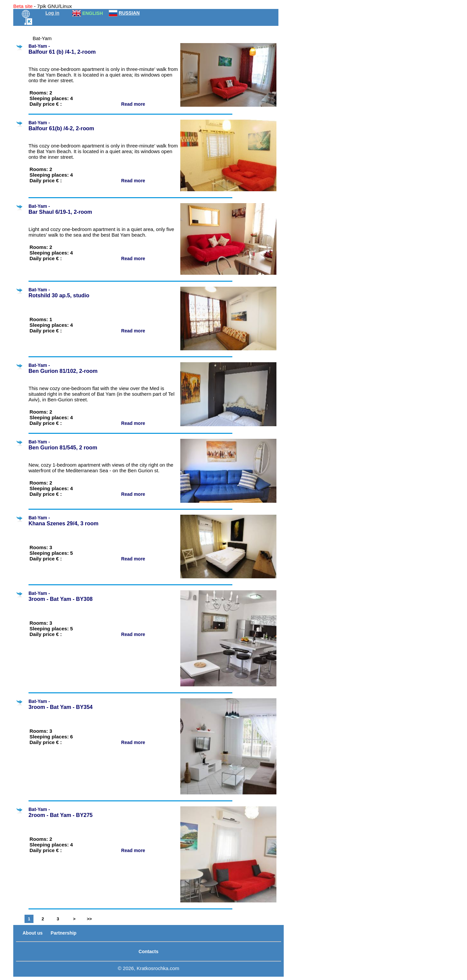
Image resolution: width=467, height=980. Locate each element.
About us (33, 933)
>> (89, 919)
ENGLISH (92, 13)
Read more (134, 104)
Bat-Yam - (103, 49)
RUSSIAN (129, 13)
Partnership (64, 933)
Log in (52, 13)
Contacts (148, 951)
